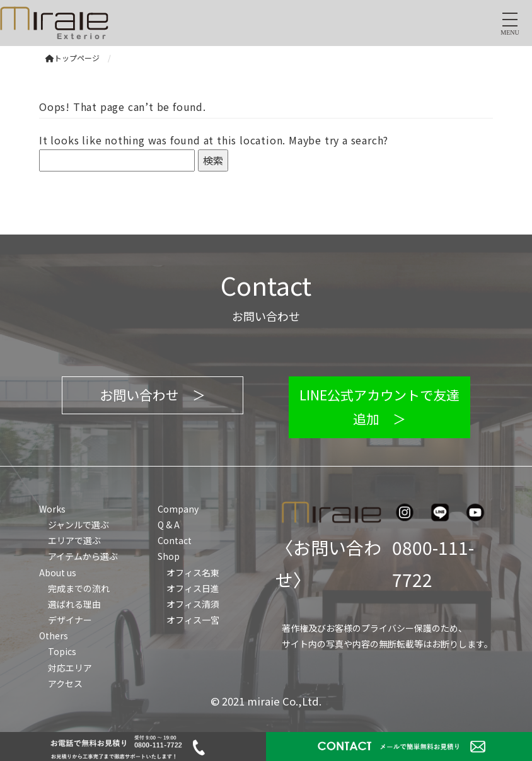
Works (52, 509)
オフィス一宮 (193, 620)
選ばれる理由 (74, 604)
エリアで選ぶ (74, 540)
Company (178, 509)
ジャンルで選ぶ (78, 525)
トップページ (72, 58)
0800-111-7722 (433, 563)
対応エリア (70, 668)
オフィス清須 (193, 604)
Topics (62, 651)
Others (54, 636)
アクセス (65, 683)
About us (58, 572)
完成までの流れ (79, 588)
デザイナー (70, 620)
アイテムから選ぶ (83, 556)
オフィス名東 (193, 572)
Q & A (169, 525)
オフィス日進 (193, 588)
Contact (175, 540)
